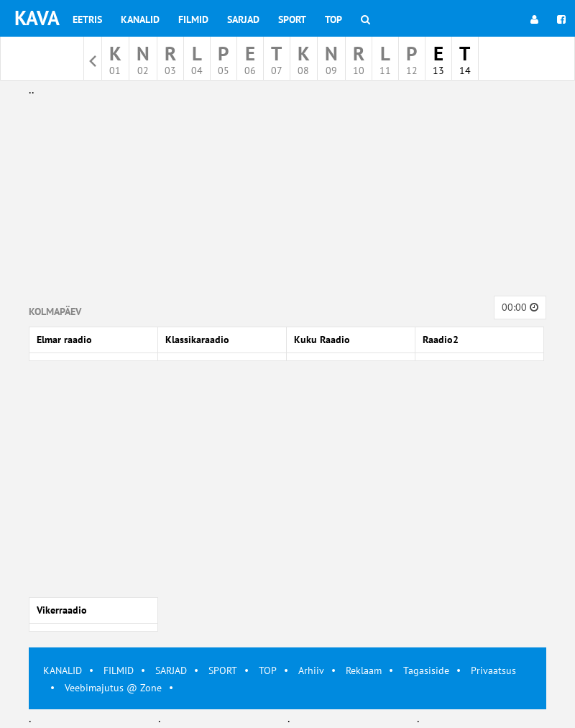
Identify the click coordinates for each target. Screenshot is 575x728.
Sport (292, 19)
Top (333, 19)
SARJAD (171, 670)
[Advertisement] (287, 200)
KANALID (63, 670)
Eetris (87, 19)
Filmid (193, 19)
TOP (268, 670)
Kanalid (140, 19)
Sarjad (243, 19)
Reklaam (364, 670)
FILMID (119, 670)
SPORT (223, 670)
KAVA (37, 18)
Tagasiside (426, 670)
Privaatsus (493, 670)
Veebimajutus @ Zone (113, 688)
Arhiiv (311, 670)
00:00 (520, 307)
